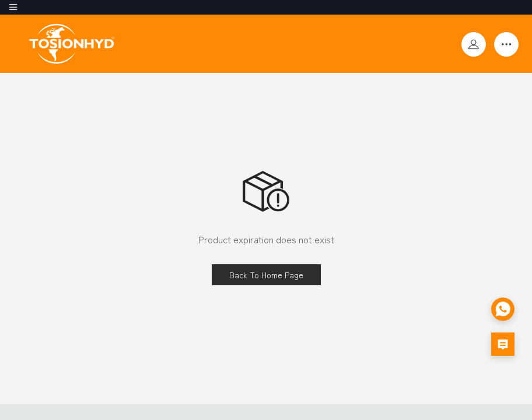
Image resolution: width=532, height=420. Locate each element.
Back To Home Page (266, 275)
